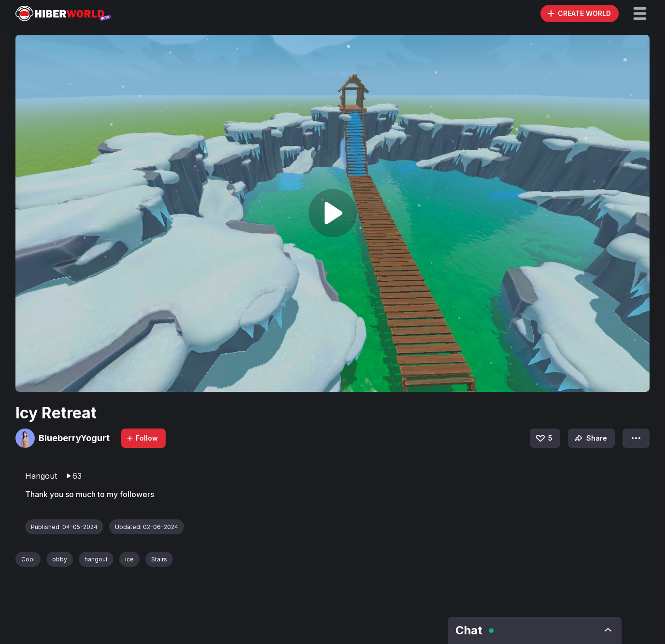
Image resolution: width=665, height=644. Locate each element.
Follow (142, 438)
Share (590, 438)
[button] (640, 14)
